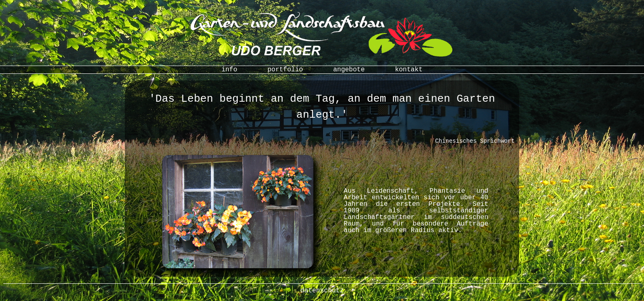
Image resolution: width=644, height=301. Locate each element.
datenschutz (322, 291)
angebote (349, 70)
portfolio (285, 70)
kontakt (409, 70)
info (229, 70)
